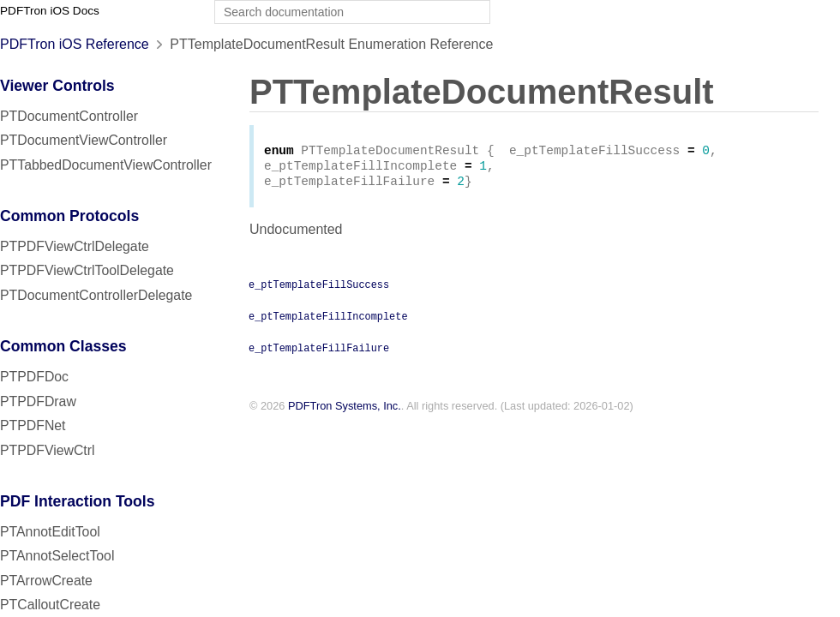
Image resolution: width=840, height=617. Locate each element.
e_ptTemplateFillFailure (319, 352)
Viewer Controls (57, 86)
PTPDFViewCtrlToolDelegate (87, 270)
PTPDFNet (33, 425)
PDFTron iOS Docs (50, 11)
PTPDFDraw (38, 401)
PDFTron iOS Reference (75, 44)
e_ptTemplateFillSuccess (319, 289)
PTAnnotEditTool (50, 532)
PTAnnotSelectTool (57, 556)
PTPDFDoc (34, 377)
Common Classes (63, 346)
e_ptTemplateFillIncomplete (328, 320)
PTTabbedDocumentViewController (106, 165)
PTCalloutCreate (50, 605)
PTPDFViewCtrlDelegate (75, 246)
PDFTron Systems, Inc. (345, 411)
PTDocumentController (69, 116)
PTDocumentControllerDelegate (96, 295)
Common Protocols (69, 216)
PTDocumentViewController (84, 140)
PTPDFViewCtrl (48, 450)
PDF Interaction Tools (78, 501)
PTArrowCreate (46, 581)
